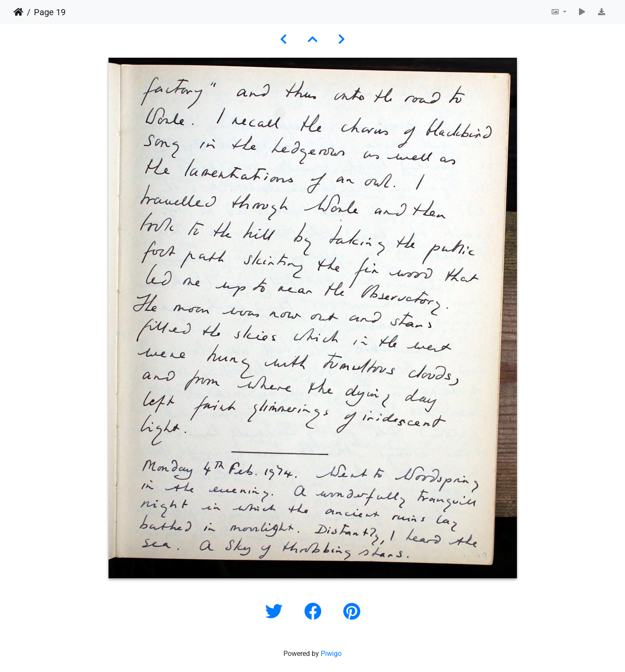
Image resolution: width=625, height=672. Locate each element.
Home (18, 12)
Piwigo (331, 654)
